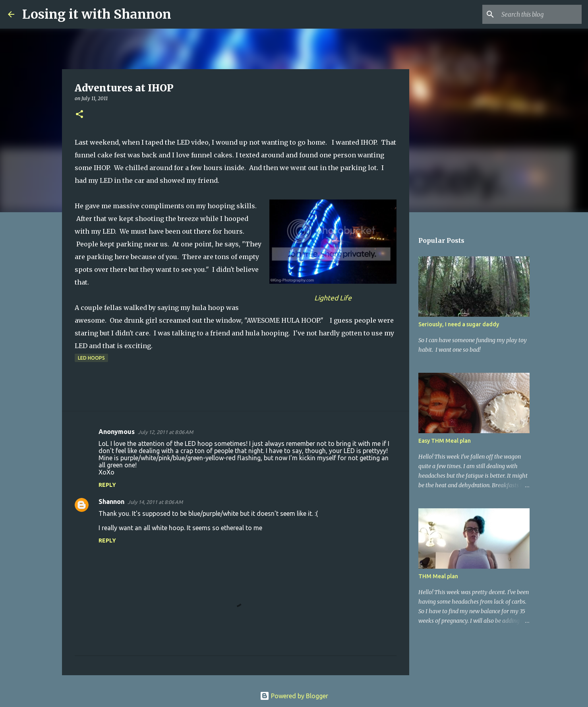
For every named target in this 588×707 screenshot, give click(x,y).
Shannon (111, 502)
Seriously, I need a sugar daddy (459, 324)
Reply (107, 485)
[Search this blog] (540, 14)
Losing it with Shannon (97, 14)
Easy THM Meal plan (445, 441)
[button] (79, 115)
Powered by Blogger (294, 696)
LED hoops (91, 358)
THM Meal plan (438, 576)
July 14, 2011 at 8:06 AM (155, 502)
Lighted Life (333, 298)
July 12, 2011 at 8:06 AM (165, 432)
